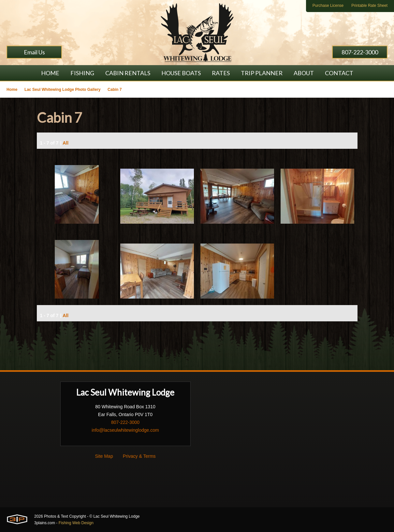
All (66, 143)
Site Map (104, 456)
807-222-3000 (360, 52)
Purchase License (328, 6)
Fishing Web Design (76, 523)
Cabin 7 (115, 90)
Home (12, 90)
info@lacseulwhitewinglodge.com (125, 430)
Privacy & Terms (139, 456)
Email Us (34, 52)
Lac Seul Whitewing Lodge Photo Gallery (62, 90)
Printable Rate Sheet (369, 6)
